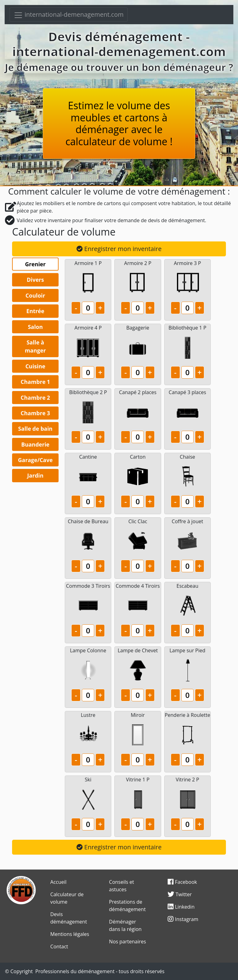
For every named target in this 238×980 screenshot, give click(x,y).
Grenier (35, 264)
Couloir (35, 295)
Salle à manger (35, 346)
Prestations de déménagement (127, 906)
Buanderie (35, 444)
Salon (35, 327)
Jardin (35, 475)
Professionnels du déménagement (75, 971)
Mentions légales (70, 934)
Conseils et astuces (122, 886)
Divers (35, 280)
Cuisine (35, 366)
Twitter (180, 894)
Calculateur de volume (67, 898)
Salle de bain (35, 429)
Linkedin (181, 907)
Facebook (182, 882)
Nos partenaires (128, 942)
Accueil (58, 882)
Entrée (35, 311)
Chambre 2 (35, 398)
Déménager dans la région (125, 925)
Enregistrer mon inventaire (119, 249)
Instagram (183, 919)
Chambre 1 (35, 382)
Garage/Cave (35, 460)
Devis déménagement (68, 918)
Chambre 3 (35, 413)
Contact (59, 946)
